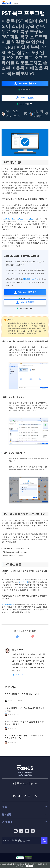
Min (8, 112)
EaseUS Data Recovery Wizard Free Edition (18, 219)
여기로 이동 (23, 582)
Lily (36, 112)
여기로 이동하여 (8, 604)
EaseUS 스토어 (25, 796)
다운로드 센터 (25, 784)
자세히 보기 (17, 675)
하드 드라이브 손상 (31, 279)
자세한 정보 (19, 866)
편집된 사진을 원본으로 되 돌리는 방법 (22, 694)
